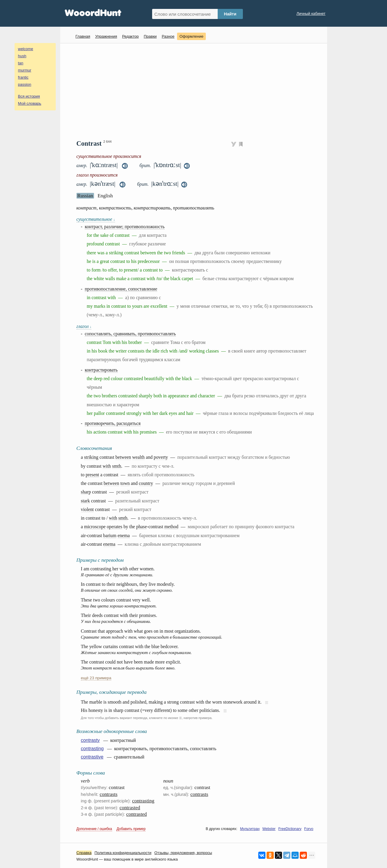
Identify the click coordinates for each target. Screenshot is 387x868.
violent (87, 509)
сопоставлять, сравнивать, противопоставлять (130, 334)
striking (91, 457)
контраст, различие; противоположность (125, 227)
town (125, 483)
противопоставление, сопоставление (121, 289)
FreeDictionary (290, 829)
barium (110, 535)
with (107, 466)
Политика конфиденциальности (123, 853)
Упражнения (106, 36)
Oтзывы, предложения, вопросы (183, 853)
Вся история (29, 96)
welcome (26, 49)
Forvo (309, 829)
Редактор (130, 36)
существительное (96, 219)
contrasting (92, 749)
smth (117, 466)
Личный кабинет (311, 14)
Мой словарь (30, 103)
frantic (23, 77)
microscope (95, 527)
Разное (168, 36)
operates (114, 527)
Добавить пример (131, 829)
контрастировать (101, 370)
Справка (84, 853)
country (146, 483)
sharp (86, 492)
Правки (150, 36)
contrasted (130, 808)
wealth (138, 457)
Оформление (191, 36)
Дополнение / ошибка (94, 829)
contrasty (90, 740)
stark (86, 501)
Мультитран (250, 829)
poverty (161, 457)
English (105, 196)
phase (141, 527)
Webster (269, 829)
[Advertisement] (196, 91)
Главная (83, 36)
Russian (85, 196)
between (123, 457)
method (171, 527)
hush (22, 56)
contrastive (92, 757)
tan (21, 63)
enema (124, 535)
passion (25, 84)
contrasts (109, 794)
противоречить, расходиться (113, 423)
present (92, 475)
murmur (25, 70)
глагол (84, 326)
